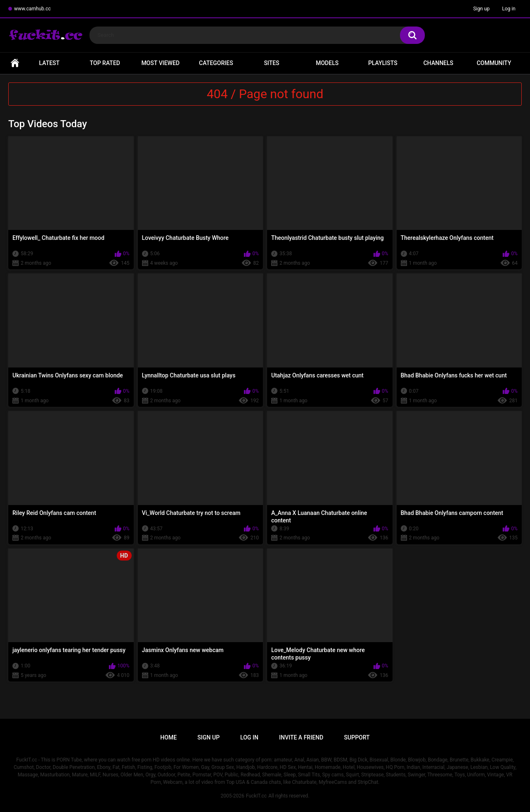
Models (327, 63)
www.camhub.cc (33, 9)
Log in (509, 9)
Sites (271, 63)
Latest (49, 63)
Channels (438, 63)
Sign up (482, 9)
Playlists (383, 63)
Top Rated (105, 63)
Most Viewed (160, 63)
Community (494, 63)
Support (357, 737)
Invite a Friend (301, 737)
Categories (216, 63)
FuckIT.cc (256, 796)
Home (15, 63)
